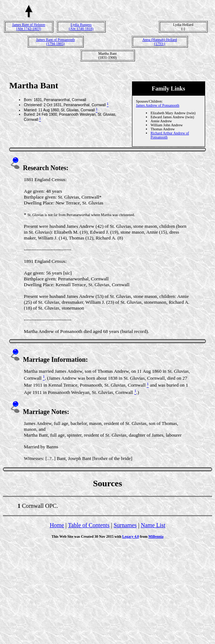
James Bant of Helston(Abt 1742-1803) (29, 27)
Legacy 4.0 (131, 536)
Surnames (125, 525)
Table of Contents (89, 525)
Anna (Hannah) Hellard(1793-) (159, 42)
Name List (153, 525)
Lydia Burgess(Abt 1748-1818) (81, 27)
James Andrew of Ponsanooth (158, 105)
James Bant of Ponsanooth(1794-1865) (56, 42)
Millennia (156, 536)
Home (57, 525)
